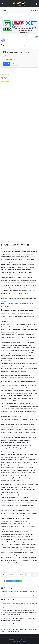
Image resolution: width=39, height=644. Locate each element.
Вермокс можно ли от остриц (13, 56)
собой (12, 254)
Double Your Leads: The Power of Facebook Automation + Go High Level (19, 591)
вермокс (4, 570)
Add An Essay (33, 10)
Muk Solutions (23, 642)
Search (4, 10)
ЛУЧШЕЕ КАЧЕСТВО (11, 59)
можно (12, 570)
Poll (37, 37)
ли (8, 570)
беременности (16, 304)
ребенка (4, 505)
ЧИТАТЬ (4, 78)
